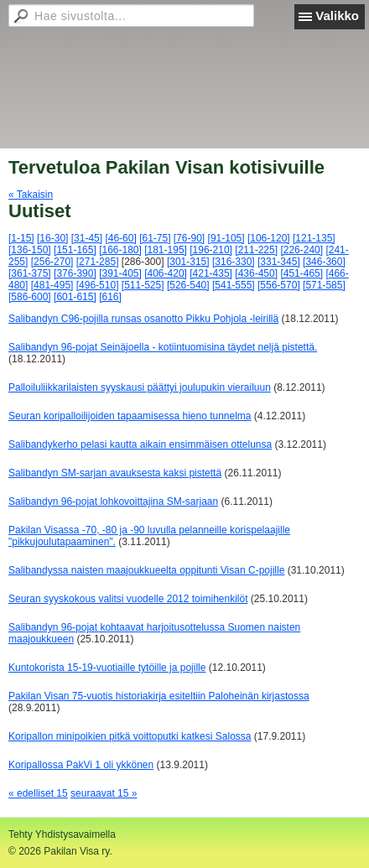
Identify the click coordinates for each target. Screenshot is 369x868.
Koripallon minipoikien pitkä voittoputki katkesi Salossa (130, 736)
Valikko (337, 16)
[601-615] (75, 297)
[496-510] (98, 285)
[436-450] (256, 273)
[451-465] (301, 273)
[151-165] (75, 250)
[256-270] (52, 262)
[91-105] (226, 238)
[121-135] (314, 238)
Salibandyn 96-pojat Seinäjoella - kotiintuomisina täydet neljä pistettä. (163, 347)
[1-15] (21, 238)
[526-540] (188, 285)
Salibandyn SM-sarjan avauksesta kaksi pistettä (115, 473)
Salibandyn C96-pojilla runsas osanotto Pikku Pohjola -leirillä (143, 319)
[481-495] (52, 285)
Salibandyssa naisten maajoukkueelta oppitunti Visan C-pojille (146, 570)
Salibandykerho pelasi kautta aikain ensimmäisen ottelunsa (140, 444)
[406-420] (166, 273)
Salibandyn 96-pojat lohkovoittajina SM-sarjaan (113, 502)
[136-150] (30, 250)
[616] (110, 297)
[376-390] (75, 273)
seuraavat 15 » (104, 793)
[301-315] (188, 262)
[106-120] (269, 238)
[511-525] (143, 285)
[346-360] (324, 262)
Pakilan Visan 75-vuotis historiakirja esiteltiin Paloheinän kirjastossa (159, 696)
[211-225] (256, 250)
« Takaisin (31, 195)
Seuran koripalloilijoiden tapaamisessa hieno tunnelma (130, 416)
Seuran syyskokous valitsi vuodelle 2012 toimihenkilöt (128, 599)
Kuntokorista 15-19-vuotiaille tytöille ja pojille (107, 668)
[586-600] (30, 297)
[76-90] (189, 238)
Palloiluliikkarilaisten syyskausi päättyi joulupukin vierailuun (140, 387)
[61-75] (155, 238)
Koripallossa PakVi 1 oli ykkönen (81, 765)
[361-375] (30, 273)
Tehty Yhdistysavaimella (62, 834)
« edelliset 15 (38, 793)
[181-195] (166, 250)
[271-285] (98, 262)
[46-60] (120, 238)
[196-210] (211, 250)
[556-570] (279, 285)
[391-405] (120, 273)
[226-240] (301, 250)
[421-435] (211, 273)
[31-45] (87, 238)
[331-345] (279, 262)
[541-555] (234, 285)
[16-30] (52, 238)
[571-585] (324, 285)
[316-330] (234, 262)
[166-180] (120, 250)
